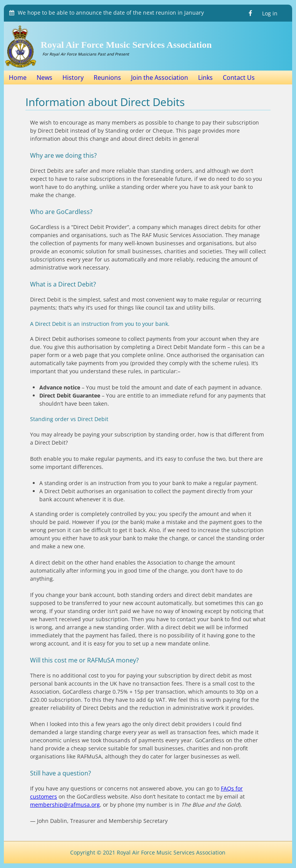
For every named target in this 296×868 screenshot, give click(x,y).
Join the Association (160, 78)
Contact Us (239, 78)
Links (205, 78)
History (73, 78)
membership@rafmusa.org (65, 805)
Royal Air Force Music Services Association (126, 45)
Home (18, 78)
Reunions (107, 78)
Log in (270, 13)
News (45, 78)
